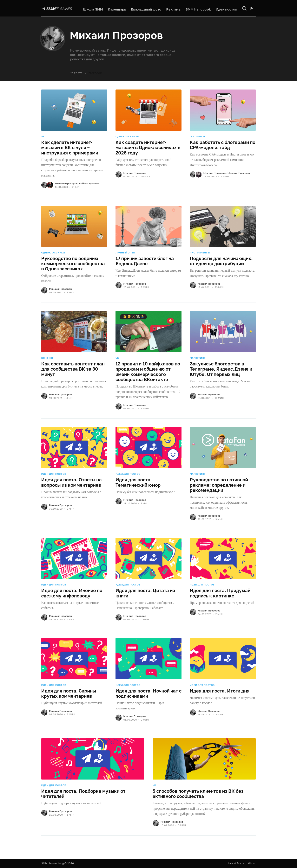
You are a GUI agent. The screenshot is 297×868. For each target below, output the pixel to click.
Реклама (171, 8)
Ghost (252, 863)
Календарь (115, 8)
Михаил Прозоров (66, 183)
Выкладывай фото (144, 8)
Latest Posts (236, 863)
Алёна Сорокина (89, 183)
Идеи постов (225, 8)
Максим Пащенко (239, 173)
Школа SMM (91, 8)
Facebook (95, 73)
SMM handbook (196, 8)
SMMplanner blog (52, 863)
